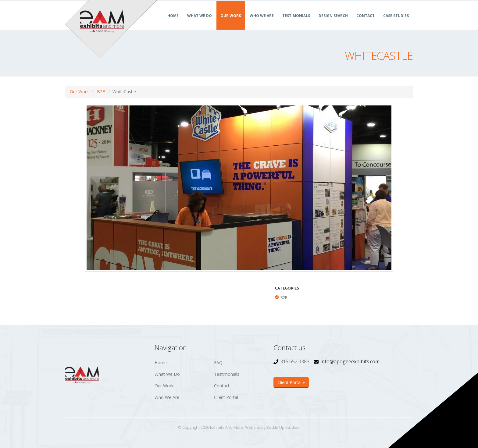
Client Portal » (291, 382)
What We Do (200, 22)
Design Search (333, 22)
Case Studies (396, 22)
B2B (101, 92)
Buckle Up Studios (283, 427)
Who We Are (262, 22)
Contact (366, 22)
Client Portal (226, 397)
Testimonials (296, 22)
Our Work (231, 22)
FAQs (219, 363)
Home (173, 22)
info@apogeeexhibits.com (350, 361)
